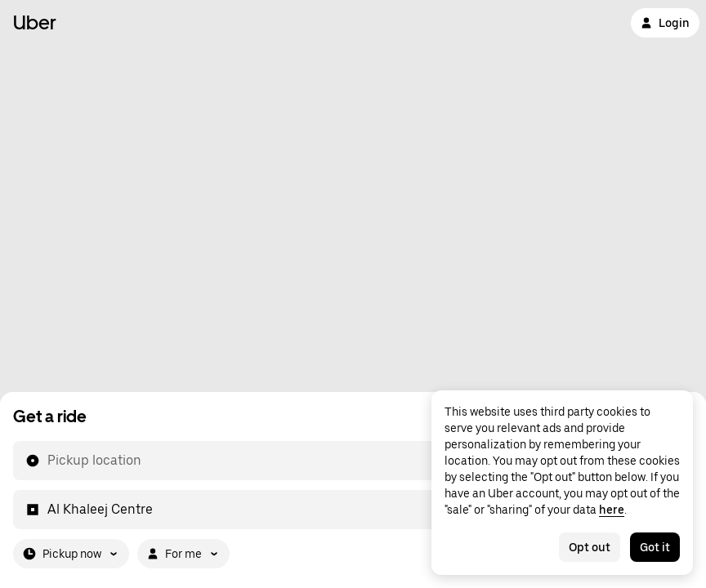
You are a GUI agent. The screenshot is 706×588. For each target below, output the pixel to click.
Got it (655, 547)
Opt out (590, 547)
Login (665, 23)
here (612, 510)
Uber (35, 22)
